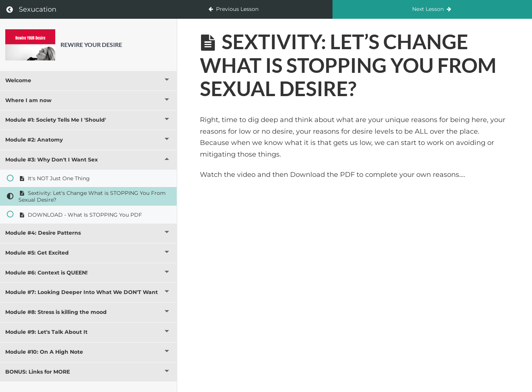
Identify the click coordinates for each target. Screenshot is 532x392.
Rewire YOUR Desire (91, 44)
